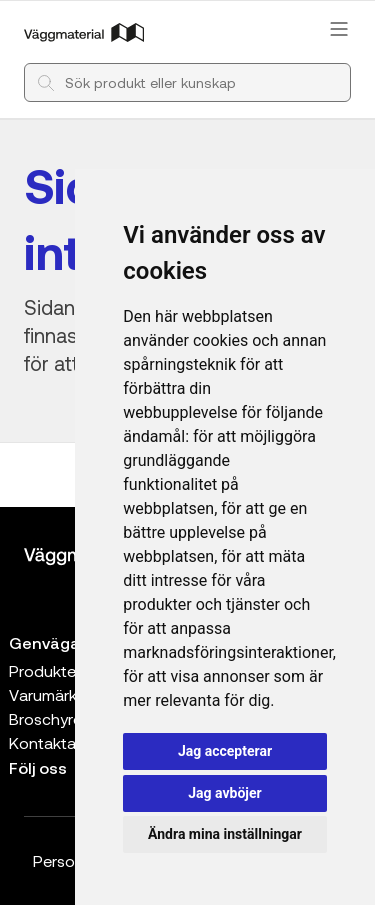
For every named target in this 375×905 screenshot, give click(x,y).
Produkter (45, 670)
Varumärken (52, 694)
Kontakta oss (57, 742)
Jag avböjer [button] (224, 793)
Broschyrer (48, 718)
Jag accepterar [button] (225, 751)
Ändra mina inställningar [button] (225, 834)
